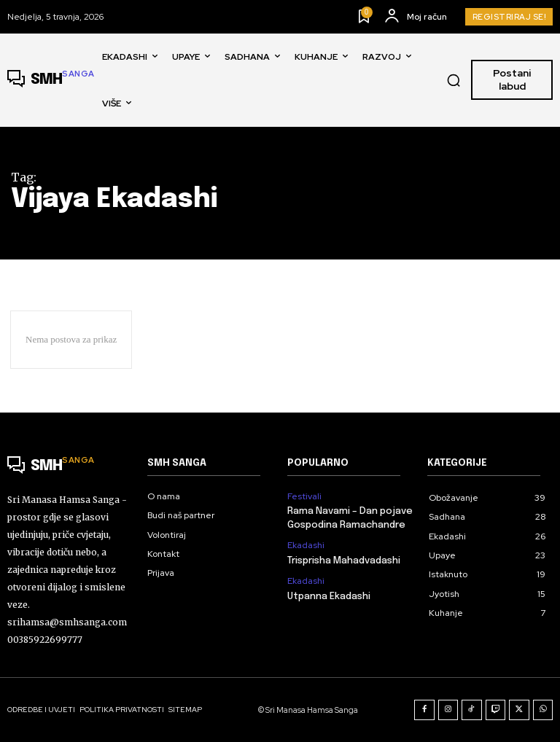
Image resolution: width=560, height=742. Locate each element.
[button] (454, 80)
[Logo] (51, 80)
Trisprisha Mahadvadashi (344, 560)
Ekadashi (306, 545)
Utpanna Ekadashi (329, 596)
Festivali (304, 496)
